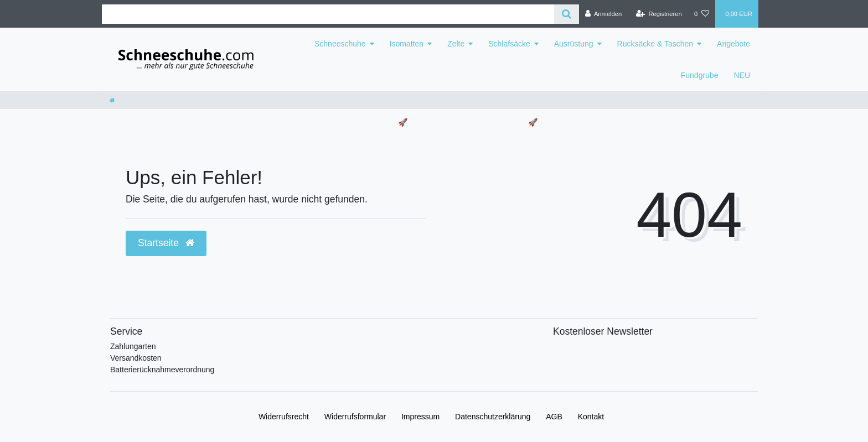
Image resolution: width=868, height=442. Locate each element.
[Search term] (328, 14)
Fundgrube (700, 75)
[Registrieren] (659, 14)
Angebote (733, 44)
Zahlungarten (133, 346)
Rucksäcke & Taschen (655, 44)
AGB (554, 417)
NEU (742, 75)
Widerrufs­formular (355, 417)
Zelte (456, 44)
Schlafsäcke (509, 44)
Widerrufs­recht (284, 417)
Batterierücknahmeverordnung (162, 370)
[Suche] (567, 14)
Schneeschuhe (340, 44)
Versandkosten (136, 358)
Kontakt (591, 417)
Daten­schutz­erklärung (493, 417)
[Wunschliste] (702, 14)
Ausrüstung (574, 44)
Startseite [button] (166, 243)
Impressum (420, 417)
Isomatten (407, 44)
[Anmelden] (604, 14)
